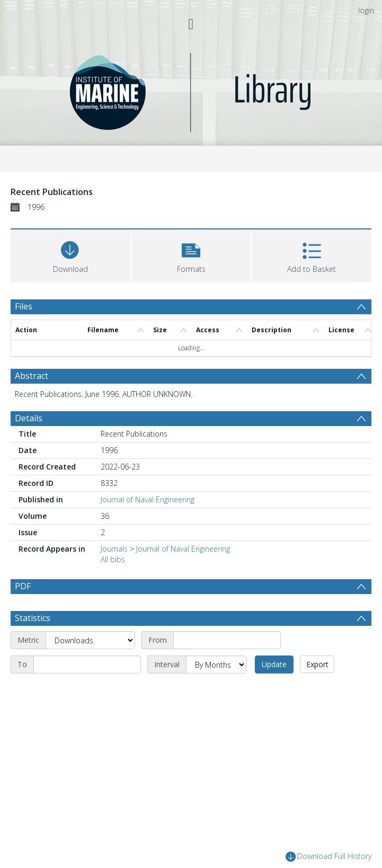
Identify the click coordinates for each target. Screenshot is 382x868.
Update (274, 664)
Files (24, 306)
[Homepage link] (191, 90)
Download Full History (328, 857)
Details (29, 418)
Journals (114, 549)
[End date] (87, 665)
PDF (23, 586)
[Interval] (216, 665)
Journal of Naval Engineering (148, 499)
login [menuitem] (366, 10)
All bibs (113, 559)
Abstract (32, 376)
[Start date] (227, 640)
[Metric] (90, 640)
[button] (191, 255)
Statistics (33, 618)
